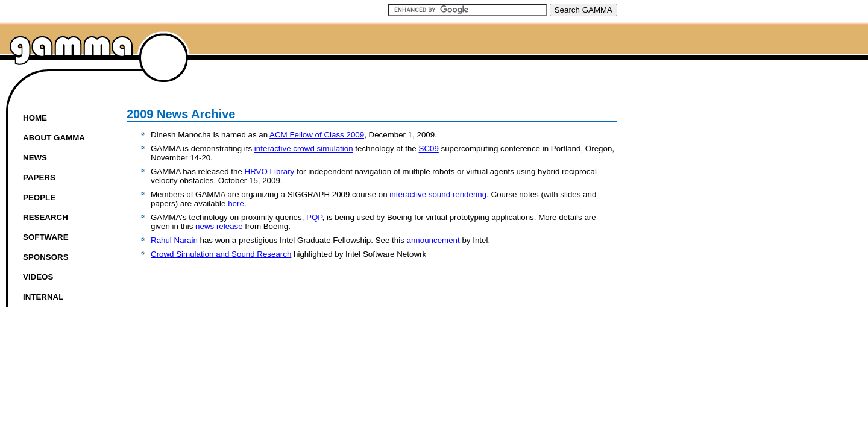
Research (46, 217)
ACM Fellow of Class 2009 (317, 135)
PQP (314, 217)
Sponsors (46, 257)
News (35, 158)
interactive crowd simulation (304, 149)
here (236, 203)
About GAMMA (54, 138)
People (39, 197)
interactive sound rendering (438, 194)
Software (46, 237)
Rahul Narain (174, 240)
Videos (38, 277)
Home (35, 118)
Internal (43, 297)
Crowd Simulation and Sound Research (221, 254)
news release (219, 226)
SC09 (429, 149)
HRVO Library (270, 171)
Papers (39, 178)
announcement (433, 240)
